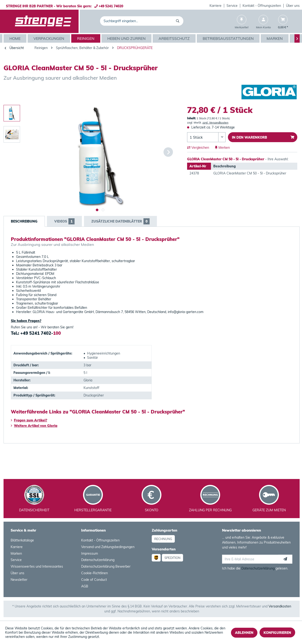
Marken (16, 553)
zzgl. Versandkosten (215, 122)
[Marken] (275, 38)
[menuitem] (216, 6)
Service (232, 6)
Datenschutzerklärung (98, 560)
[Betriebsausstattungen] (229, 38)
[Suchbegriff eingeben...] (142, 21)
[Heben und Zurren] (127, 38)
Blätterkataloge (22, 540)
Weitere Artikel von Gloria (34, 426)
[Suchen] (178, 21)
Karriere (216, 6)
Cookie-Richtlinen (94, 573)
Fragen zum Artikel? (29, 420)
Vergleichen (198, 148)
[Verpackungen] (49, 38)
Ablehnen (244, 633)
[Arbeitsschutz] (175, 38)
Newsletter (19, 580)
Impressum (90, 553)
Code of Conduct (94, 580)
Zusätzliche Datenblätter (120, 221)
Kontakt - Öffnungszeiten (262, 6)
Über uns (293, 6)
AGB (85, 586)
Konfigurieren (277, 633)
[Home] (16, 38)
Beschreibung (24, 221)
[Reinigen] (86, 38)
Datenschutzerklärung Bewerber (106, 566)
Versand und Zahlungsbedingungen (108, 547)
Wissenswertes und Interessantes (37, 566)
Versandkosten (280, 606)
